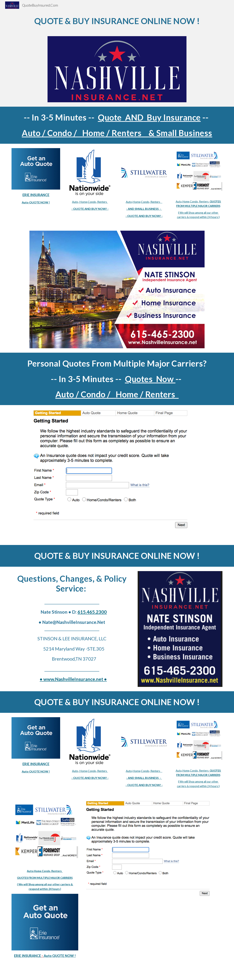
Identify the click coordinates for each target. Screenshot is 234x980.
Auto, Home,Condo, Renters (90, 202)
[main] (117, 21)
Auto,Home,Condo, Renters (144, 202)
